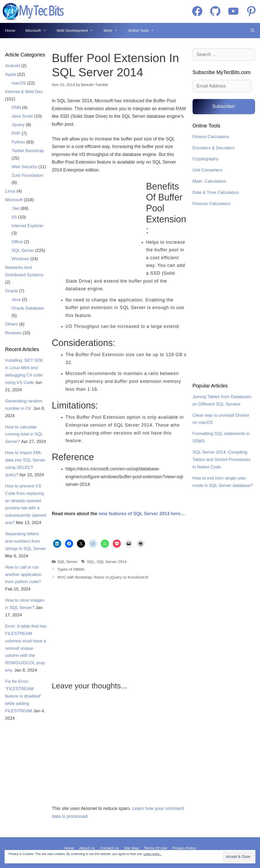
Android (13, 66)
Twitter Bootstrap (28, 151)
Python (18, 142)
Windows (20, 259)
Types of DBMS (71, 569)
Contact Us (109, 848)
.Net (16, 208)
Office (17, 242)
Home (10, 30)
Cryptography (205, 159)
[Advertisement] (96, 223)
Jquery (18, 125)
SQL (91, 562)
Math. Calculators (209, 181)
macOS (19, 83)
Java (16, 300)
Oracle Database (28, 308)
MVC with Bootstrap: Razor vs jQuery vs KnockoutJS (103, 577)
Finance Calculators (212, 204)
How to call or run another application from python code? (23, 575)
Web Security (25, 167)
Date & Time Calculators (216, 192)
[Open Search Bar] (253, 31)
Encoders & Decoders (213, 148)
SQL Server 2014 (112, 562)
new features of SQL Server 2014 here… (142, 514)
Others (12, 324)
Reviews (13, 333)
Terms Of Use (156, 848)
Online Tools (144, 31)
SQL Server (67, 562)
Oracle (11, 291)
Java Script (22, 116)
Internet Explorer (28, 226)
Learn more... (152, 854)
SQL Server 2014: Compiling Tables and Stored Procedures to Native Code (222, 460)
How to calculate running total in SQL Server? (24, 434)
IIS (14, 217)
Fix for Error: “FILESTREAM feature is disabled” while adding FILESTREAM (23, 696)
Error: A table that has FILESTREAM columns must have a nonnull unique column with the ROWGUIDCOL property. (26, 648)
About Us (87, 848)
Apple (11, 74)
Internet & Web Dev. (24, 92)
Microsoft (38, 31)
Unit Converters (207, 170)
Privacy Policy (184, 848)
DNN (16, 107)
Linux (10, 191)
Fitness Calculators (211, 137)
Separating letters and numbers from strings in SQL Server (26, 541)
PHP (16, 133)
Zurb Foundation (28, 175)
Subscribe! (224, 106)
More (113, 31)
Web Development (78, 31)
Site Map (131, 848)
